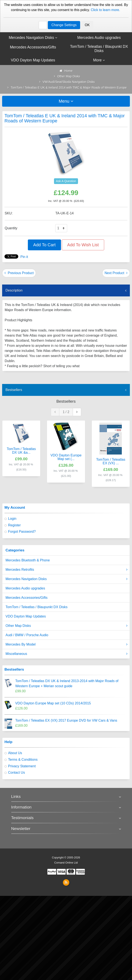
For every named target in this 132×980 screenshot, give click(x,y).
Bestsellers (14, 390)
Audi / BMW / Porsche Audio (27, 635)
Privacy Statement (22, 766)
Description (14, 290)
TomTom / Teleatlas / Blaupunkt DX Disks (36, 607)
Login (12, 519)
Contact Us (16, 773)
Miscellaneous (67, 654)
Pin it (24, 257)
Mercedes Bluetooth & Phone (28, 560)
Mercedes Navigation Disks (67, 579)
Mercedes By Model (67, 644)
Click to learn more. (105, 10)
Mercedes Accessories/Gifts (26, 598)
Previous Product (19, 273)
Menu (66, 101)
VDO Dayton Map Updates (26, 616)
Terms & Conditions (23, 760)
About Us (15, 753)
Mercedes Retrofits (67, 570)
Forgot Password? (22, 532)
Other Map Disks (67, 626)
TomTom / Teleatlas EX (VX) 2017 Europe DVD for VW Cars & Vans (66, 720)
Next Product (116, 273)
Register (14, 525)
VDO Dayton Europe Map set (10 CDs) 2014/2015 (53, 703)
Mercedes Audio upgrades (25, 588)
